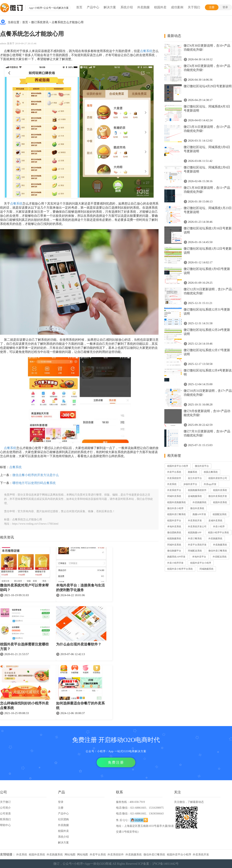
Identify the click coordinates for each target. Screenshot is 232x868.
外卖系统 (172, 484)
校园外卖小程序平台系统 (180, 569)
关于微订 (5, 802)
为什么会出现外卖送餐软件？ (79, 644)
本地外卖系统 (174, 527)
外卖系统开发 (195, 521)
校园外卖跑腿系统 (177, 502)
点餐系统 (146, 51)
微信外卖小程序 (175, 508)
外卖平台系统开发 (197, 545)
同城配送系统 (195, 551)
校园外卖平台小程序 (178, 466)
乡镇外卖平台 (190, 484)
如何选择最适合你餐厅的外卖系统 (80, 706)
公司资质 (5, 814)
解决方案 (110, 7)
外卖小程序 (219, 527)
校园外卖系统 (220, 490)
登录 (225, 7)
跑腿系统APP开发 (176, 557)
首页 (79, 7)
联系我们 (5, 819)
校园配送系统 (220, 514)
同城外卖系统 (174, 496)
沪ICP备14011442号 (165, 864)
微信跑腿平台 (174, 551)
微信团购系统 (174, 533)
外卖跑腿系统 (200, 502)
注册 (212, 7)
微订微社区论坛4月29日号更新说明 (208, 86)
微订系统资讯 (40, 22)
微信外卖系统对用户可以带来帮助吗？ (24, 588)
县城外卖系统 (215, 521)
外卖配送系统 (220, 557)
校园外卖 (160, 7)
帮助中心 (5, 825)
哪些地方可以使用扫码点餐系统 (34, 483)
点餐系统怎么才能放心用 (68, 22)
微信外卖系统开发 (218, 496)
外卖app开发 (210, 484)
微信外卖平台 (202, 466)
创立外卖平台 (195, 478)
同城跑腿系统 (206, 569)
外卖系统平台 (174, 490)
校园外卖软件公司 (218, 478)
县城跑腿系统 (195, 496)
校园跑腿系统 (174, 539)
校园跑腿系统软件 (197, 490)
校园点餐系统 (211, 472)
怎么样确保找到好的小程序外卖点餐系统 (24, 706)
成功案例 (177, 7)
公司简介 (5, 808)
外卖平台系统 (174, 472)
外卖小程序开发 (175, 563)
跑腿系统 (193, 472)
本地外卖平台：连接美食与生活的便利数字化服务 (80, 588)
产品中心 (93, 7)
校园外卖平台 (174, 521)
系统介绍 (127, 7)
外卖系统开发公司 (197, 527)
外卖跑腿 (143, 7)
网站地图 (70, 855)
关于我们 (194, 7)
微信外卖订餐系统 (218, 551)
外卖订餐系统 (195, 539)
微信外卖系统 (197, 508)
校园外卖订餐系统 (177, 514)
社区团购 (63, 819)
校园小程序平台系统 (218, 533)
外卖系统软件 (174, 478)
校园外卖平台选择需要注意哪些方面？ (24, 647)
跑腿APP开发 (199, 514)
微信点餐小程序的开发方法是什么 (36, 475)
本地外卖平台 (199, 557)
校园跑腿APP (195, 533)
